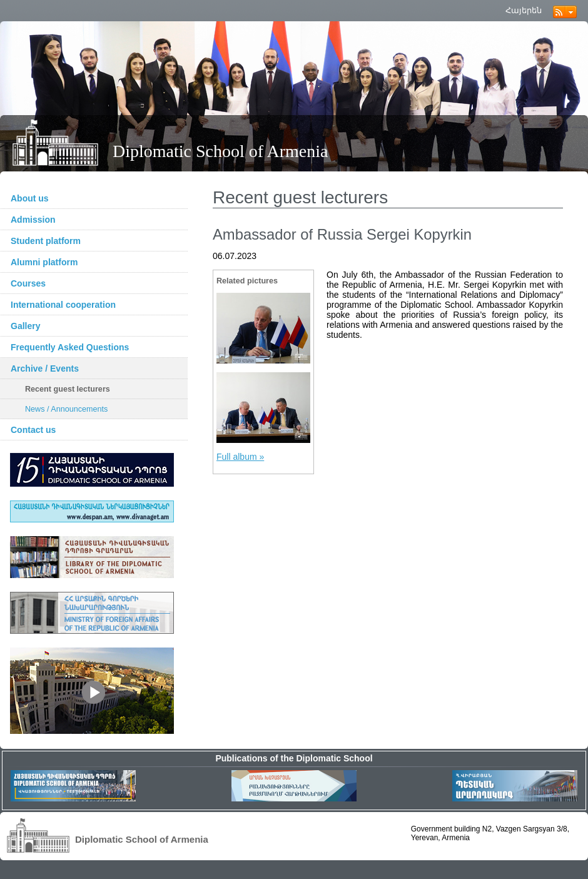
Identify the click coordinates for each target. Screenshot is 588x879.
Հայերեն (524, 10)
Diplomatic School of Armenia (220, 151)
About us (30, 198)
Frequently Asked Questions (70, 347)
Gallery (25, 326)
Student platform (46, 241)
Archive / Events (45, 368)
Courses (28, 283)
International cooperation (63, 305)
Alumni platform (44, 262)
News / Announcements (66, 409)
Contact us (33, 430)
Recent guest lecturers (68, 389)
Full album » (240, 457)
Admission (33, 220)
